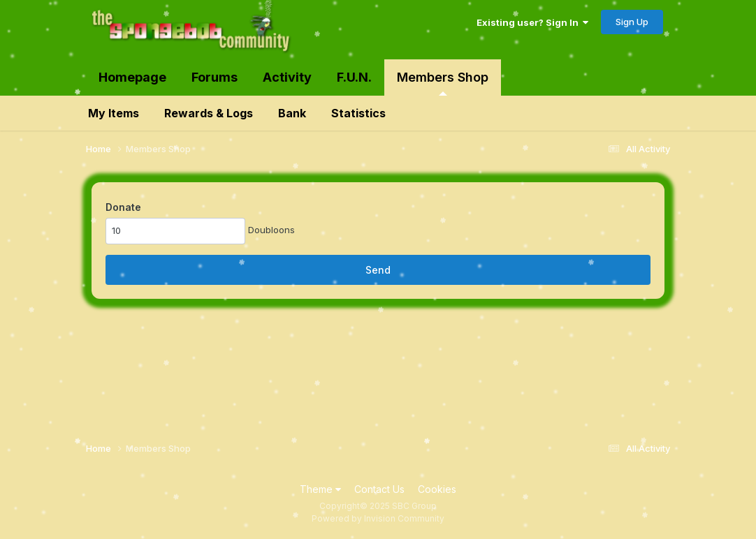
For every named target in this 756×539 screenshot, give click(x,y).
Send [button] (378, 270)
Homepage (132, 77)
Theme (320, 489)
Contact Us (379, 489)
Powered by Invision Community (378, 518)
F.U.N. (354, 77)
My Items (114, 113)
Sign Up (632, 22)
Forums (215, 77)
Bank (292, 113)
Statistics (358, 113)
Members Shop (443, 83)
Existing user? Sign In (532, 22)
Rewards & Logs (209, 113)
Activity (287, 77)
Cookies (437, 489)
